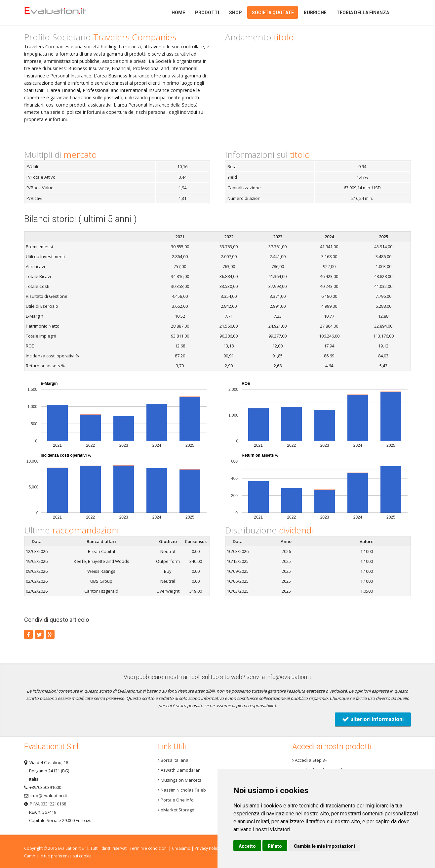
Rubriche (315, 13)
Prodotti (207, 13)
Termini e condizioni (149, 848)
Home (67, 12)
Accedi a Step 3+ (310, 760)
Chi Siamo (181, 848)
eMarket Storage (176, 810)
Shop (236, 13)
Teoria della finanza (363, 13)
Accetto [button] (247, 846)
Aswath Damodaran (179, 770)
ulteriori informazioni (373, 719)
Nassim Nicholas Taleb (182, 790)
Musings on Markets (180, 780)
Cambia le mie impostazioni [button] (324, 846)
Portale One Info (176, 800)
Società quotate (273, 13)
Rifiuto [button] (275, 846)
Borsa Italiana (173, 760)
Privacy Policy (207, 848)
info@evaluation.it (289, 677)
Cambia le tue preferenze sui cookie (58, 856)
